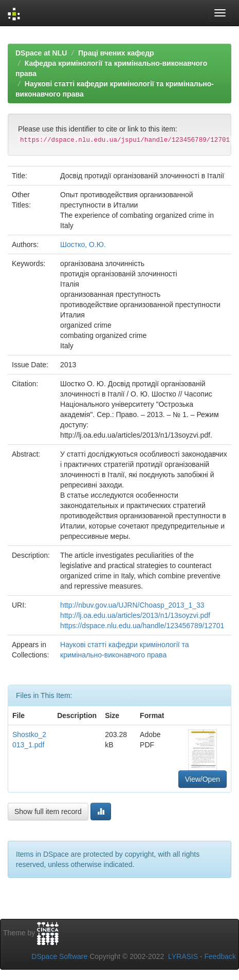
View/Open (203, 779)
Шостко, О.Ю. (83, 244)
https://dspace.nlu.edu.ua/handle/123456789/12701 (142, 626)
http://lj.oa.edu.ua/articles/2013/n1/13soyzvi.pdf (135, 615)
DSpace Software (59, 956)
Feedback (220, 956)
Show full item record (48, 812)
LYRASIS (183, 956)
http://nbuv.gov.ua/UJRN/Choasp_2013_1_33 (132, 605)
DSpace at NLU (41, 53)
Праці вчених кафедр (116, 53)
